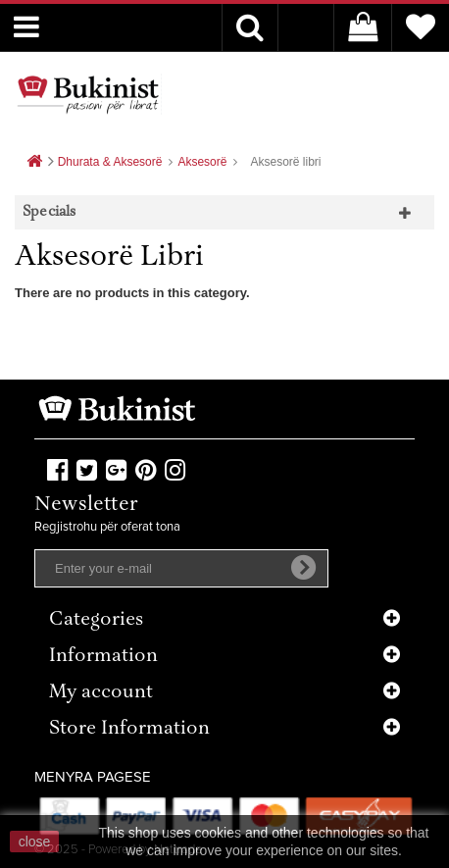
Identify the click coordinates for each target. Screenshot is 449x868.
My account (101, 693)
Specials (50, 212)
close (35, 842)
